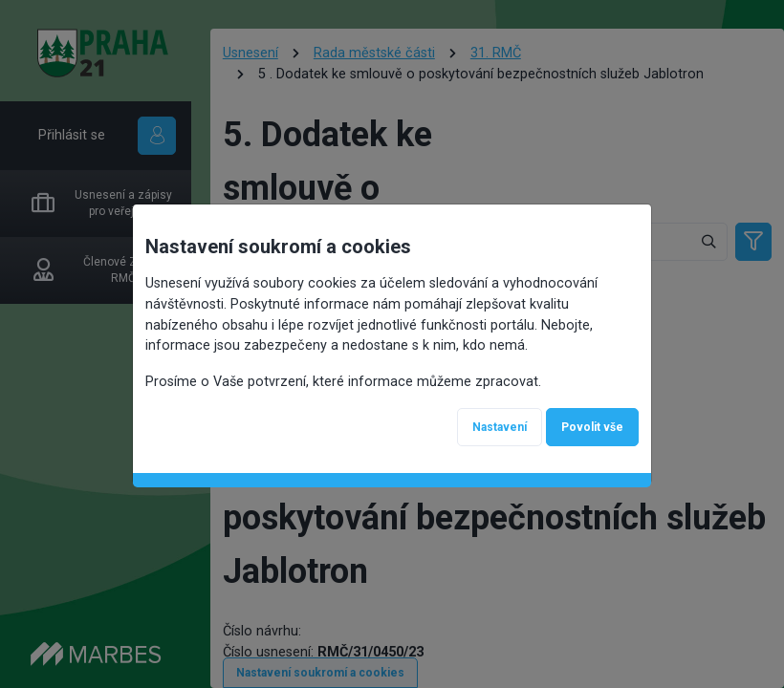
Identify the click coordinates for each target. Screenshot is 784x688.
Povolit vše (592, 427)
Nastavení (500, 427)
